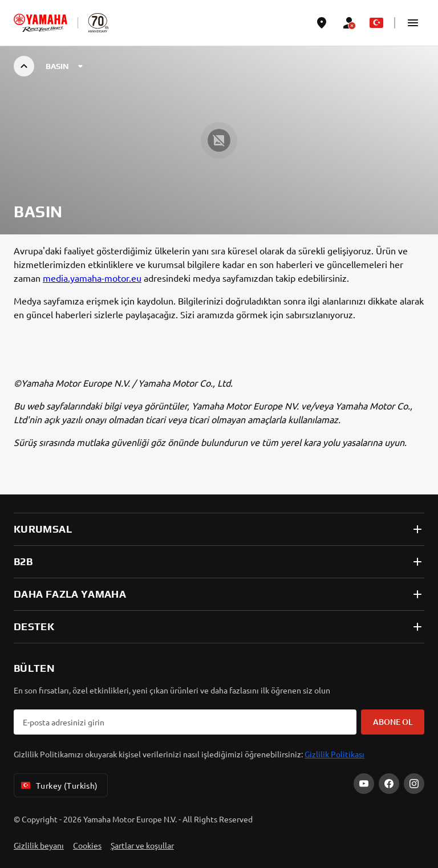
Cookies (87, 845)
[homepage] (40, 23)
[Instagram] (414, 784)
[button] (413, 23)
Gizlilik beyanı (39, 845)
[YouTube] (364, 784)
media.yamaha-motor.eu (92, 278)
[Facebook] (389, 784)
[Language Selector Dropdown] (376, 23)
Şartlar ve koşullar (142, 845)
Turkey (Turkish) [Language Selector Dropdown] (58, 785)
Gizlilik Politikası (334, 754)
